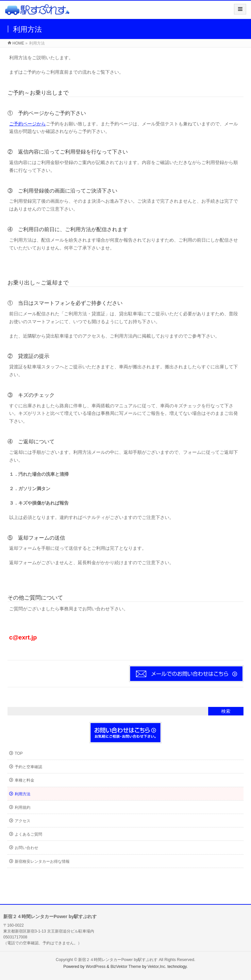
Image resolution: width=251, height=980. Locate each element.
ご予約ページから (27, 124)
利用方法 (23, 794)
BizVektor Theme (126, 967)
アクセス (23, 821)
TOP (19, 753)
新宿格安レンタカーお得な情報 (42, 861)
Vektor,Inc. (157, 967)
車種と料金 (25, 780)
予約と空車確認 (28, 767)
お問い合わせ (26, 848)
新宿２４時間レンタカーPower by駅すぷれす (118, 960)
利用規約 (23, 807)
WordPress (96, 967)
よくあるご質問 (28, 834)
